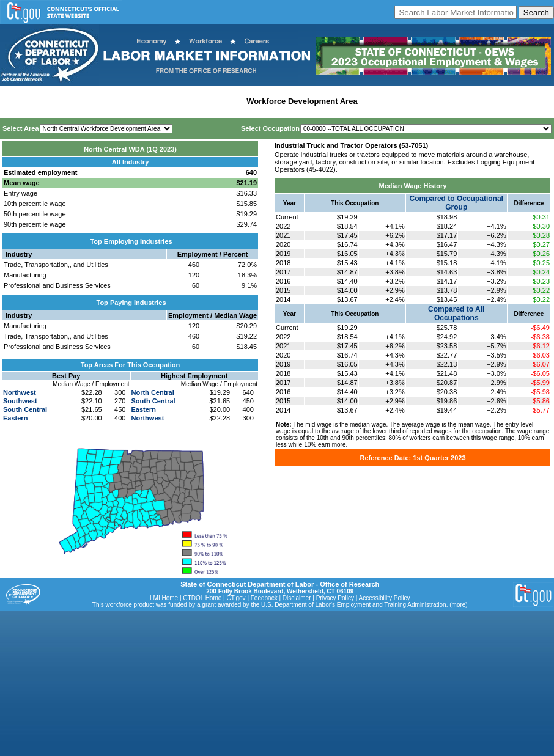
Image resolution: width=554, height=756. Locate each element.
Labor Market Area (206, 101)
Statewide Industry (134, 101)
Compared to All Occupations (456, 314)
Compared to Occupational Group (456, 203)
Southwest (20, 401)
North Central (153, 392)
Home (14, 101)
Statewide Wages (63, 101)
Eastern (15, 418)
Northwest (20, 392)
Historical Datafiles (398, 101)
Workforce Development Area (302, 101)
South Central (25, 409)
